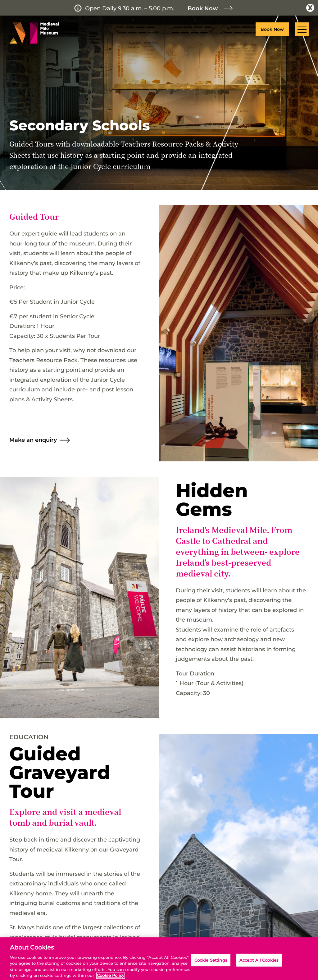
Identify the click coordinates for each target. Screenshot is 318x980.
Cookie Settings (211, 966)
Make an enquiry (33, 440)
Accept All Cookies (259, 966)
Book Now (203, 8)
